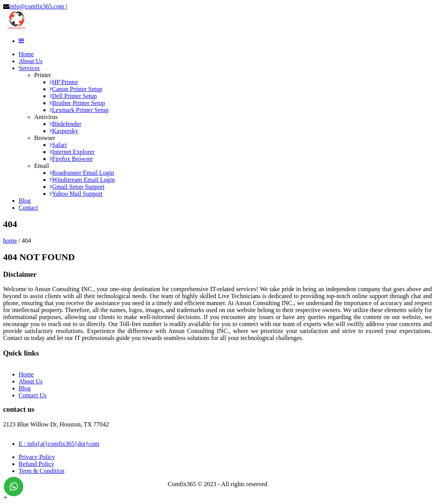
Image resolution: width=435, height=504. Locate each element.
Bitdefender (66, 124)
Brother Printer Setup (77, 103)
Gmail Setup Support (77, 187)
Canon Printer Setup (76, 89)
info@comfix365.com (37, 6)
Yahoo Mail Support (76, 194)
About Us (31, 61)
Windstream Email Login (82, 180)
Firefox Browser (71, 159)
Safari (58, 145)
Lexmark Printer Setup (79, 110)
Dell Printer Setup (73, 96)
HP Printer (64, 82)
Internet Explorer (72, 152)
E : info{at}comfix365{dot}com (59, 444)
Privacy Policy (37, 457)
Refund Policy (36, 464)
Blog (25, 201)
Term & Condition (42, 471)
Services (29, 68)
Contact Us (33, 395)
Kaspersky (64, 131)
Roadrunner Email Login (82, 173)
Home (26, 54)
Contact (28, 208)
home (10, 241)
